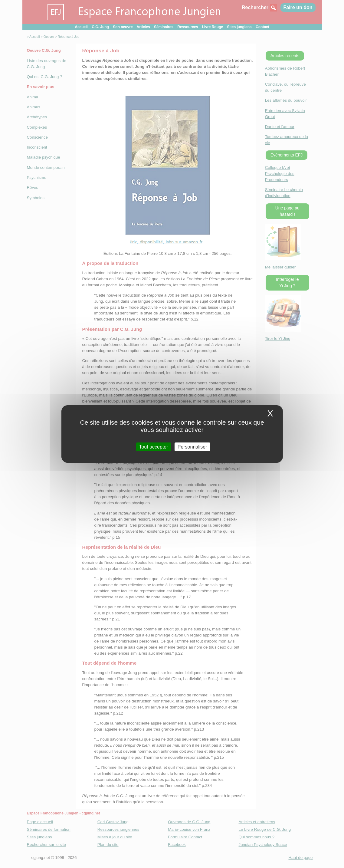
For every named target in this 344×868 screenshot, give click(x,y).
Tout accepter (153, 447)
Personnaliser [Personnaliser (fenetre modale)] (192, 447)
